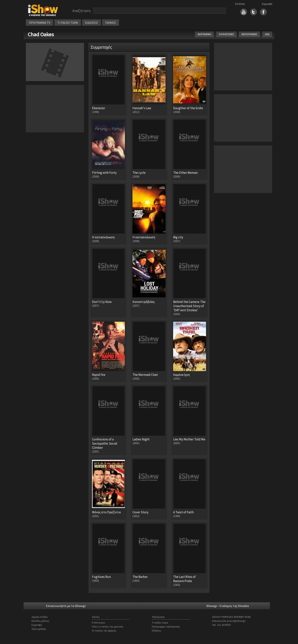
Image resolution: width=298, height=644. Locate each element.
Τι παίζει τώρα (160, 623)
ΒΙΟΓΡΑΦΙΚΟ (204, 34)
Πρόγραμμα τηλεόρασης (166, 627)
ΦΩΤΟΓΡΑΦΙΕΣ (249, 34)
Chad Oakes (41, 34)
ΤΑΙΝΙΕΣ (111, 23)
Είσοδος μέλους (40, 621)
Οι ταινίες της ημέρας (104, 631)
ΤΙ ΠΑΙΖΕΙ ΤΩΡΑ (68, 23)
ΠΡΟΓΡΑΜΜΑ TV (40, 23)
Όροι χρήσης (39, 629)
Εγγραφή (267, 4)
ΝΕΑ (267, 34)
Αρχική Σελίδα (40, 617)
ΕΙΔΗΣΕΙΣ (92, 23)
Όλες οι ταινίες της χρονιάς (108, 627)
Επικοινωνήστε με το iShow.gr (66, 606)
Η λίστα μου (98, 623)
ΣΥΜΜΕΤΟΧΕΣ (226, 34)
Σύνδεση (240, 4)
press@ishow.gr (236, 621)
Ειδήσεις (157, 631)
